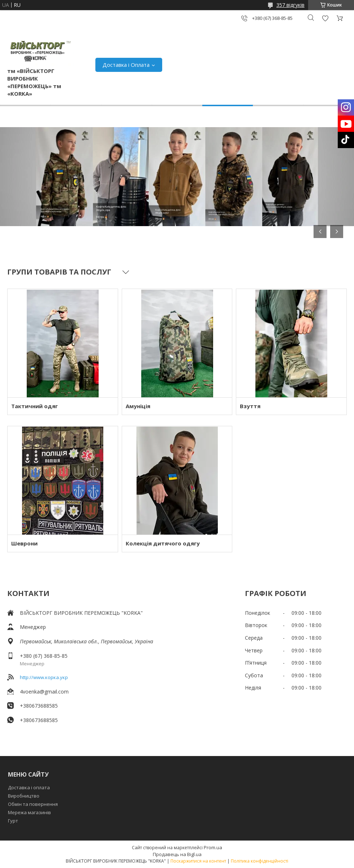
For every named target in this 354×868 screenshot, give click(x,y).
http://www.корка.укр (44, 677)
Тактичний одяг (34, 406)
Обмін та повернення (33, 804)
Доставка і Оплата (126, 65)
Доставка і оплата (29, 787)
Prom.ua (213, 847)
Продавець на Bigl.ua (177, 854)
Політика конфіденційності (260, 861)
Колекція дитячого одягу (163, 543)
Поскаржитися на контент (198, 861)
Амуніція (138, 406)
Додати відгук (325, 18)
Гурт (13, 821)
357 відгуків (290, 5)
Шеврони (24, 543)
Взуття (250, 406)
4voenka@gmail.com (44, 692)
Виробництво (24, 796)
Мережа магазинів (29, 812)
